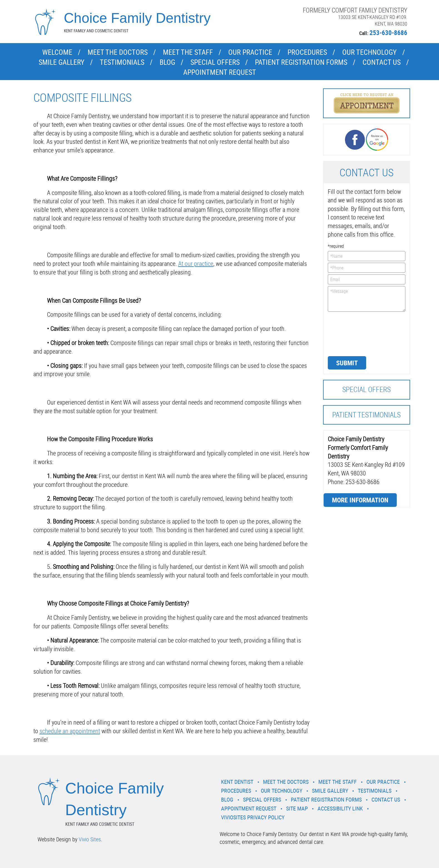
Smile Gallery (62, 62)
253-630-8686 (388, 33)
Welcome (57, 52)
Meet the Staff (188, 52)
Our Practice (250, 52)
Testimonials (122, 62)
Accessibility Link (340, 808)
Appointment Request (220, 72)
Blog (167, 62)
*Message (367, 299)
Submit (347, 363)
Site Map (297, 808)
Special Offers (215, 62)
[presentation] (351, 333)
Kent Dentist (237, 782)
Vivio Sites (90, 839)
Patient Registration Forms (301, 62)
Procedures (307, 52)
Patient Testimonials (366, 415)
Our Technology (369, 52)
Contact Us (382, 62)
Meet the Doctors (118, 52)
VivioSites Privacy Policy (253, 817)
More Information (360, 500)
